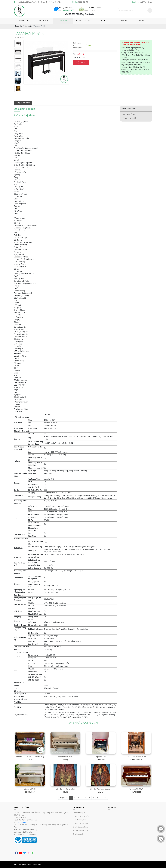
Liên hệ (142, 21)
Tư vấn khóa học (83, 21)
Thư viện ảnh (123, 21)
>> (105, 798)
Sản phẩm (63, 21)
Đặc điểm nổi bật (129, 114)
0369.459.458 (68, 10)
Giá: (74, 54)
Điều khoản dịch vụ (80, 820)
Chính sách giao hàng (81, 827)
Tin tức (103, 21)
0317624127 (23, 822)
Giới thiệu (43, 21)
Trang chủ (24, 21)
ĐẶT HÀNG (81, 62)
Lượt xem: (77, 58)
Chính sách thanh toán (81, 816)
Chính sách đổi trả (79, 834)
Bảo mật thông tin (79, 813)
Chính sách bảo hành (80, 823)
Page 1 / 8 (64, 798)
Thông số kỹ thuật (129, 118)
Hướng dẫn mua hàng (81, 830)
